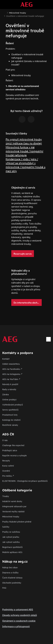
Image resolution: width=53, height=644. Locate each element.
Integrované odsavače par (14, 506)
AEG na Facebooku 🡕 (12, 369)
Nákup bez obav (10, 567)
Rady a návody (9, 389)
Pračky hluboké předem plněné (17, 522)
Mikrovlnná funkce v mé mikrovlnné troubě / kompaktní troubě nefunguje (24, 151)
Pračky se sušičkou (11, 532)
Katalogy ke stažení (11, 420)
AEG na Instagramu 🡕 (12, 374)
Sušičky (6, 527)
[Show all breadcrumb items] (5, 12)
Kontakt (6, 359)
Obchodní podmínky (12, 583)
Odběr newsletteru (11, 364)
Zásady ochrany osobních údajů (20, 615)
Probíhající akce (10, 450)
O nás (5, 440)
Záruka (6, 394)
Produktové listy (10, 415)
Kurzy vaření (8, 466)
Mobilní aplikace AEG (12, 552)
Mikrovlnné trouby (11, 516)
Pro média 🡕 (8, 476)
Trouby (6, 496)
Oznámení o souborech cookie (19, 621)
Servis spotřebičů (10, 410)
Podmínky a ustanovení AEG (18, 610)
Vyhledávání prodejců (13, 404)
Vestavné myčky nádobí (13, 511)
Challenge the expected (13, 445)
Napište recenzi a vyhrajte (14, 455)
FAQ (4, 588)
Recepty (6, 460)
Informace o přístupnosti (16, 626)
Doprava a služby (10, 572)
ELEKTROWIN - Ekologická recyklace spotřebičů (25, 481)
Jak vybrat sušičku (11, 542)
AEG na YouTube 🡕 (11, 379)
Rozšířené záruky (10, 425)
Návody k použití (10, 384)
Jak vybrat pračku (11, 537)
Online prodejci (9, 399)
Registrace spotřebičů (12, 547)
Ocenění (6, 471)
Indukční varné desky (12, 501)
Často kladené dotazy (12, 577)
